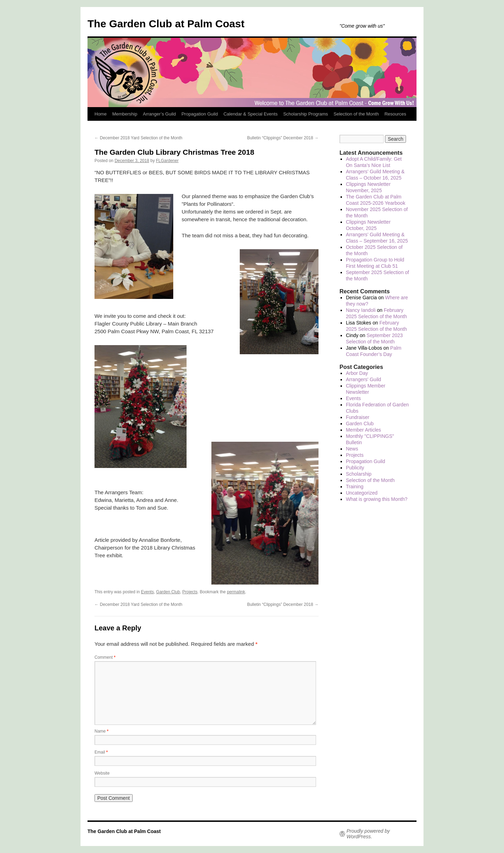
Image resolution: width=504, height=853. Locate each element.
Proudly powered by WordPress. (368, 834)
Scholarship (359, 474)
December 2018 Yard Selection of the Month (138, 138)
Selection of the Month (356, 114)
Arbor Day (357, 373)
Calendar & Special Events (250, 114)
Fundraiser (358, 417)
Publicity (355, 468)
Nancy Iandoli (361, 310)
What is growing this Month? (377, 499)
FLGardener (167, 161)
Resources (395, 114)
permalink (236, 592)
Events (148, 592)
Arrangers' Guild (363, 379)
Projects (190, 592)
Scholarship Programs (306, 114)
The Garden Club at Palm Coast (166, 24)
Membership (125, 114)
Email (101, 752)
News (352, 449)
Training (355, 487)
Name (101, 731)
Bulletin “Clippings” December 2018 (283, 138)
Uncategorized (362, 493)
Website (102, 773)
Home (101, 114)
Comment (105, 657)
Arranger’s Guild (159, 114)
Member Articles (363, 430)
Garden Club (168, 592)
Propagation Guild (199, 114)
